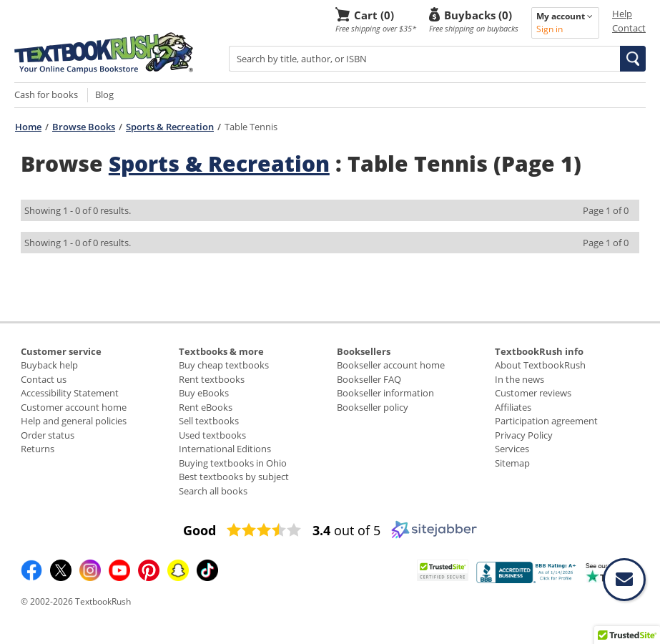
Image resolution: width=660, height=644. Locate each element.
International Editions (225, 449)
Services (512, 449)
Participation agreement (546, 421)
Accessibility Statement (70, 393)
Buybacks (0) (478, 15)
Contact (629, 28)
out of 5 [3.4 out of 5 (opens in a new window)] (346, 530)
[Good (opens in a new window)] (200, 530)
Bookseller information (385, 393)
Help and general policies (74, 421)
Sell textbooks (209, 421)
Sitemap (512, 463)
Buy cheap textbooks (224, 365)
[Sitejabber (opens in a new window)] (434, 535)
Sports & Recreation (170, 127)
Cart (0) (374, 15)
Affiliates (513, 407)
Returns (38, 449)
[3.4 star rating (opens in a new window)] (264, 530)
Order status (48, 435)
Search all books (213, 491)
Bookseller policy (373, 407)
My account (565, 16)
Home (28, 127)
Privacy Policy (524, 435)
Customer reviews (533, 393)
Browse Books (84, 127)
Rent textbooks (212, 379)
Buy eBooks (204, 393)
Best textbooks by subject (234, 477)
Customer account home (74, 407)
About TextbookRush (540, 365)
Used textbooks (212, 435)
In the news (519, 379)
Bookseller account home (391, 365)
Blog (104, 94)
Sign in (550, 29)
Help (622, 14)
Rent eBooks (206, 407)
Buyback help (49, 365)
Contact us (44, 379)
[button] (633, 59)
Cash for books (46, 94)
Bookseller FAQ (369, 379)
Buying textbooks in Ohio (233, 463)
